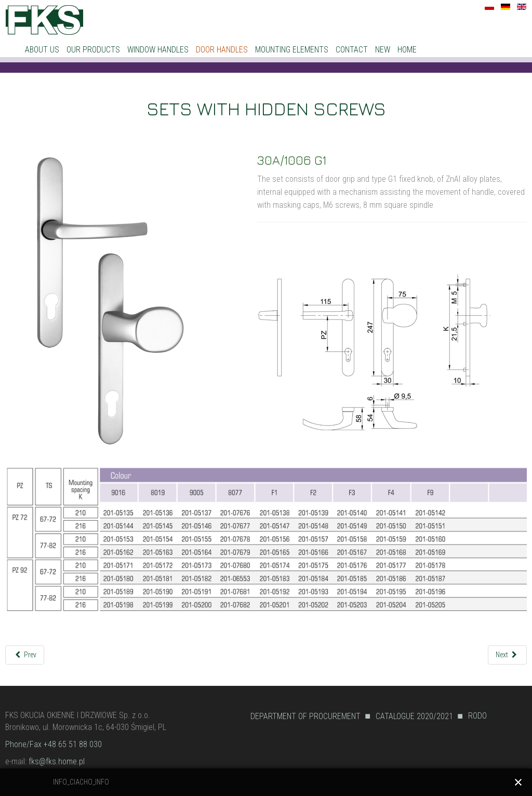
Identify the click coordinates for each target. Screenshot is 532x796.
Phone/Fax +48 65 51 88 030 (54, 744)
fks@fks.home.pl (57, 761)
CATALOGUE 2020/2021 (414, 716)
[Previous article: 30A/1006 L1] (25, 655)
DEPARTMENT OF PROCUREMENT (305, 716)
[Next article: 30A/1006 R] (507, 655)
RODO (477, 716)
